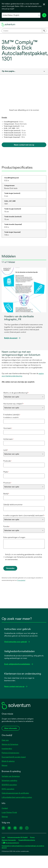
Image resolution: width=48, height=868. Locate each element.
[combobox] (24, 31)
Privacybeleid (21, 580)
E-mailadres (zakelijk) (12, 415)
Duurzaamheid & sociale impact (14, 757)
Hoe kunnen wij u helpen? (14, 404)
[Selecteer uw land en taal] (21, 15)
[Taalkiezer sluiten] (44, 4)
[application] (20, 96)
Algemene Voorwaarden (9, 840)
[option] (24, 98)
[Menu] (44, 25)
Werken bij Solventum (10, 744)
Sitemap (5, 817)
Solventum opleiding (9, 780)
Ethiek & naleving (8, 761)
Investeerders (7, 749)
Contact (5, 808)
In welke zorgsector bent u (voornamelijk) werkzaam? (24, 516)
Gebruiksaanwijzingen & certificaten (15, 793)
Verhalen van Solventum (11, 776)
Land (6, 450)
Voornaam (8, 428)
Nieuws (5, 765)
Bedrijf (6, 494)
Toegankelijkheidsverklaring (27, 840)
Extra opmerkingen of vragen (14, 537)
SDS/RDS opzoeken (9, 785)
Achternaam (8, 439)
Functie (7, 526)
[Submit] (44, 31)
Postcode (7, 461)
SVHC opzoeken (8, 789)
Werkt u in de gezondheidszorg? (16, 393)
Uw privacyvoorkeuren (12, 843)
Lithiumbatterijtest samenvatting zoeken (17, 797)
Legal (3, 837)
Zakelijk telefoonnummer (13, 505)
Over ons (5, 740)
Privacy (32, 837)
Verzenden (10, 568)
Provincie (7, 483)
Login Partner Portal (9, 812)
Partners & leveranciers (10, 753)
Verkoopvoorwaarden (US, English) (17, 837)
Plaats (6, 472)
